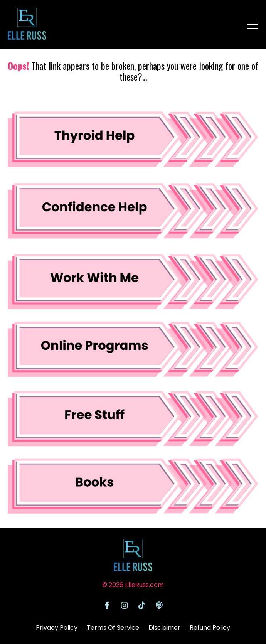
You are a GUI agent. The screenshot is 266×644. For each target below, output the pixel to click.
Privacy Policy (57, 628)
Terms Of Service (113, 628)
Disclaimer (164, 628)
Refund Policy (210, 628)
